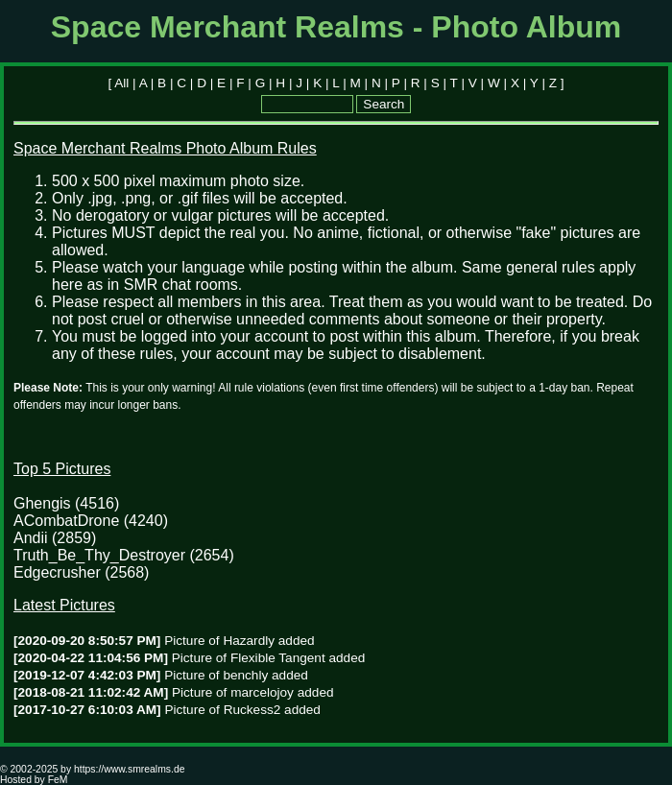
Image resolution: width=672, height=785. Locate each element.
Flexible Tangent (278, 658)
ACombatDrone (66, 521)
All (121, 83)
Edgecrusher (57, 572)
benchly (245, 675)
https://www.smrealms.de (129, 769)
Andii (31, 538)
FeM (58, 780)
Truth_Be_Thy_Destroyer (99, 555)
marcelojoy (262, 692)
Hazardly (249, 641)
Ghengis (42, 503)
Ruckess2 (252, 710)
